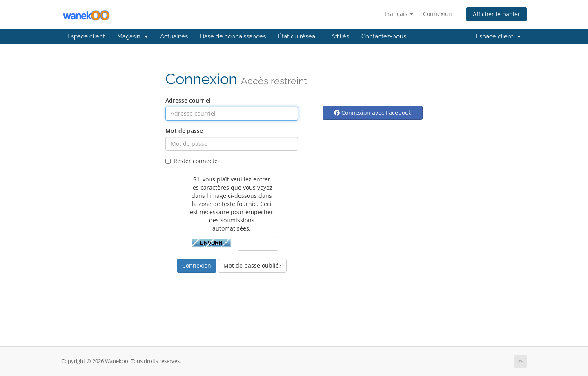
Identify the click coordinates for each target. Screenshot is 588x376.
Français (399, 14)
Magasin (133, 36)
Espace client (86, 36)
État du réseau (298, 36)
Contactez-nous (384, 36)
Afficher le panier (497, 14)
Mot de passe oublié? (252, 265)
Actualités (174, 36)
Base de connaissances (233, 36)
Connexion (438, 14)
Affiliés (340, 36)
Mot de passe (184, 131)
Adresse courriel (188, 100)
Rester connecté (192, 161)
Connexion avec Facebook (373, 113)
